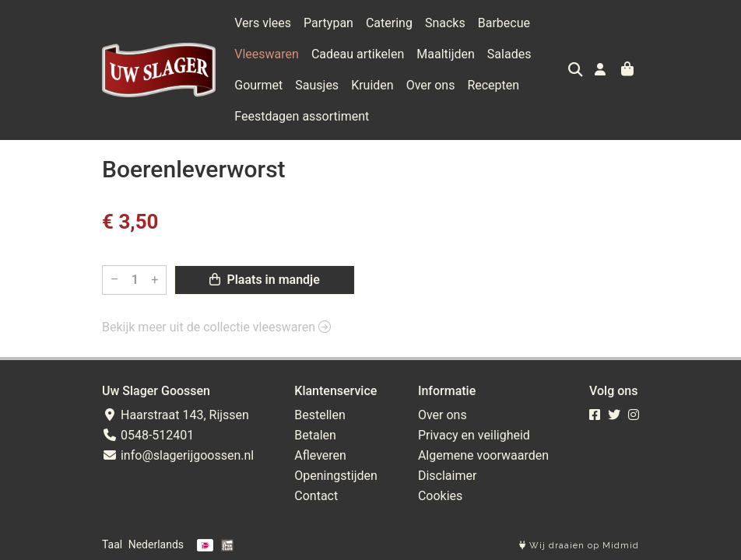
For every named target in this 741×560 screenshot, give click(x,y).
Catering (389, 23)
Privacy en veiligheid (474, 435)
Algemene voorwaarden (483, 455)
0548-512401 (148, 435)
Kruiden (372, 85)
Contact (316, 496)
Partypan (328, 23)
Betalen (315, 435)
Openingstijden (336, 476)
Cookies (440, 496)
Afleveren (320, 455)
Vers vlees (263, 23)
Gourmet (258, 85)
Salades (509, 54)
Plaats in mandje (264, 280)
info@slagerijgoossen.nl (178, 455)
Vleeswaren (267, 54)
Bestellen (320, 415)
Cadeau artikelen (358, 54)
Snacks (445, 23)
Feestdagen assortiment (302, 116)
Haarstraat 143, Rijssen (176, 415)
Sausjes (317, 85)
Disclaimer (447, 476)
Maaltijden (446, 54)
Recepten (493, 85)
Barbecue (504, 23)
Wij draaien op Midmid (579, 546)
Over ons (431, 85)
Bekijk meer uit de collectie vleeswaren (216, 327)
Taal (112, 544)
